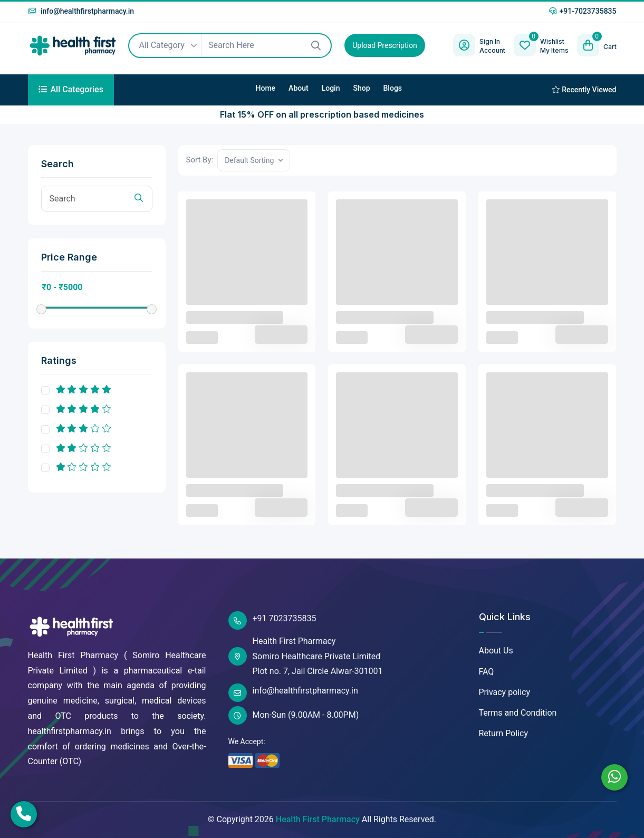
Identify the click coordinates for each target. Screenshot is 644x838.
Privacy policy (505, 692)
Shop (361, 88)
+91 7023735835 (272, 620)
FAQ (487, 672)
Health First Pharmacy (318, 819)
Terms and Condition (518, 713)
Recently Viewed (584, 90)
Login (331, 88)
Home (266, 88)
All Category (167, 46)
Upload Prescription (385, 45)
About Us (496, 651)
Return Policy (503, 733)
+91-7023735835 (583, 11)
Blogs (393, 88)
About (299, 88)
